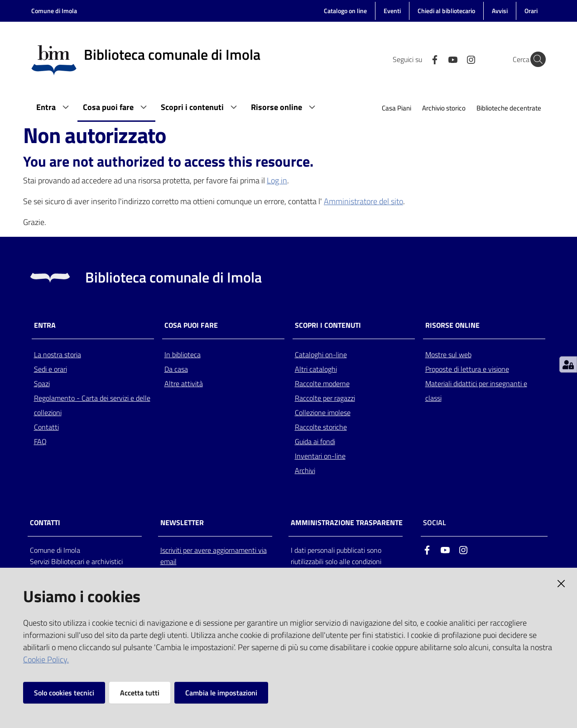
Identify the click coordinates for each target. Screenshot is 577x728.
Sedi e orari (50, 369)
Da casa (176, 369)
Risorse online (452, 325)
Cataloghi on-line (321, 354)
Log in (277, 180)
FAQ (40, 441)
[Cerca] (535, 59)
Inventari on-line (320, 456)
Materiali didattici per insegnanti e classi (476, 391)
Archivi (305, 470)
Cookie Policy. (46, 659)
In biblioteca (183, 354)
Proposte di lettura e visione (467, 369)
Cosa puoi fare (191, 325)
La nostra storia (58, 354)
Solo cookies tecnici (64, 693)
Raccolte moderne (322, 383)
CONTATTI (45, 523)
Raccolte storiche (321, 427)
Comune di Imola (54, 11)
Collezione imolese (323, 412)
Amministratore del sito (363, 201)
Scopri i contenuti (328, 325)
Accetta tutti (140, 693)
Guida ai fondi (315, 441)
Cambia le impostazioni (221, 693)
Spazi (42, 383)
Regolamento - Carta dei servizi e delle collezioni (92, 405)
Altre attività (184, 383)
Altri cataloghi (316, 369)
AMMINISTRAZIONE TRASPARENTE (347, 523)
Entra (45, 325)
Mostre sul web (448, 354)
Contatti (46, 427)
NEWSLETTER (182, 523)
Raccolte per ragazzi (325, 398)
